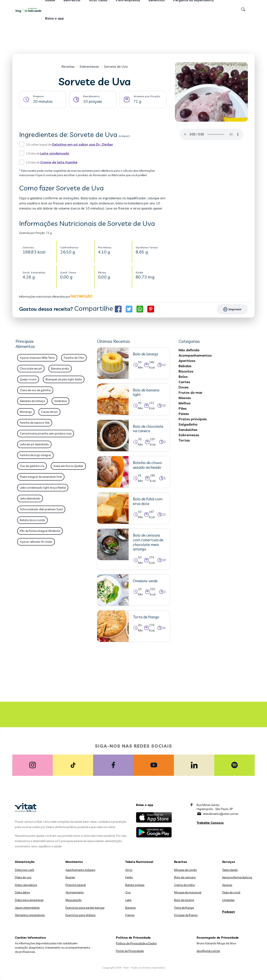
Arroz (129, 870)
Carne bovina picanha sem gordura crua (46, 433)
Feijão (129, 877)
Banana (130, 908)
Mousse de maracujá (188, 892)
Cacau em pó (49, 412)
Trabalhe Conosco (210, 823)
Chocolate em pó (31, 368)
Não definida (189, 350)
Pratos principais (193, 419)
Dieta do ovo (23, 877)
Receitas (68, 66)
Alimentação (25, 862)
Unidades (228, 900)
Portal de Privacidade (130, 951)
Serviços (229, 862)
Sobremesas (89, 66)
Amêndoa (60, 401)
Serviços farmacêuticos (237, 877)
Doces (184, 387)
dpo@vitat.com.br (208, 951)
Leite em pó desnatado (34, 444)
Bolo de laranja (184, 900)
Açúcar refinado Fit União (36, 542)
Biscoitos (186, 371)
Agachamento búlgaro (80, 870)
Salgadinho (188, 424)
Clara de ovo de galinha (35, 390)
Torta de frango (184, 908)
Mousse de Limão (185, 870)
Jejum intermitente (27, 908)
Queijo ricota (28, 379)
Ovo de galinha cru (32, 466)
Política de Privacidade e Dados (136, 943)
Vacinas (227, 885)
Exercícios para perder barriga (85, 908)
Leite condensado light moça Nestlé (43, 488)
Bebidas (185, 366)
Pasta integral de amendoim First (41, 477)
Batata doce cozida (32, 520)
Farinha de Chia (74, 358)
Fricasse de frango (186, 915)
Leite (128, 900)
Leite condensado (55, 153)
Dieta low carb (25, 870)
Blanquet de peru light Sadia (64, 379)
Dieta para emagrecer (29, 900)
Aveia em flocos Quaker (68, 466)
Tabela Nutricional (139, 862)
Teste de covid (231, 892)
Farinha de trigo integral (35, 455)
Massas (185, 398)
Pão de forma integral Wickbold (40, 531)
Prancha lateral (76, 885)
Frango (130, 915)
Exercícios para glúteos (80, 915)
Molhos (185, 403)
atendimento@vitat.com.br (221, 814)
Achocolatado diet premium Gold (41, 509)
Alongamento (75, 892)
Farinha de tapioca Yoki (35, 423)
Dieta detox (22, 892)
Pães (183, 408)
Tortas (184, 440)
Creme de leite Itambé (59, 162)
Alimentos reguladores (30, 915)
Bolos (183, 377)
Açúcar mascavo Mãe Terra (37, 358)
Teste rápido (230, 870)
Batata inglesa (135, 885)
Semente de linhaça (32, 401)
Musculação (74, 900)
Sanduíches (188, 430)
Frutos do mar (191, 392)
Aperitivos (187, 361)
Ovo (128, 892)
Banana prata (60, 368)
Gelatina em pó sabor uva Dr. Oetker (82, 144)
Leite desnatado (30, 498)
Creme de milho (185, 885)
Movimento (74, 862)
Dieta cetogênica (26, 885)
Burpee (70, 877)
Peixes (184, 414)
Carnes (184, 382)
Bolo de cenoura (185, 877)
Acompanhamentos (195, 355)
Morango (26, 412)
